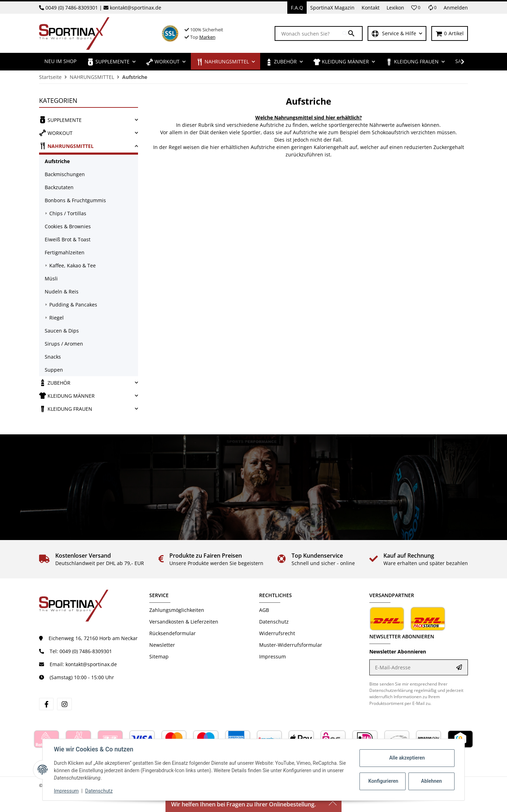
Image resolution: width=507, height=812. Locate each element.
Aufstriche (57, 161)
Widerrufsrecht (277, 633)
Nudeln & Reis (62, 292)
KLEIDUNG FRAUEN (66, 409)
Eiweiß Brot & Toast (68, 239)
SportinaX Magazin (332, 8)
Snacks (53, 357)
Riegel (57, 318)
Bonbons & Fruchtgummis (75, 200)
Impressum (66, 791)
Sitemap (159, 656)
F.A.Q (297, 8)
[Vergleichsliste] (432, 8)
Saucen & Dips (62, 331)
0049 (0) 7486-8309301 (72, 8)
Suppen (54, 370)
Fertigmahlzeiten (65, 252)
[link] (89, 120)
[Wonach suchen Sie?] (309, 33)
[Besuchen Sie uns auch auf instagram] (64, 704)
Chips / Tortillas (68, 213)
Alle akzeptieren (407, 758)
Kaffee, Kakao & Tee (73, 265)
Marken (207, 37)
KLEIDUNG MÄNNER (67, 396)
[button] (416, 8)
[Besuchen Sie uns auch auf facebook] (46, 704)
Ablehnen (431, 781)
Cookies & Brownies (68, 226)
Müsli (51, 278)
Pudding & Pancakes (73, 305)
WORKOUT (56, 133)
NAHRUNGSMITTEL (66, 146)
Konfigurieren (383, 781)
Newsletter (162, 645)
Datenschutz (99, 791)
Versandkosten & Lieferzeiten (184, 622)
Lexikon (395, 8)
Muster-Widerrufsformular (291, 645)
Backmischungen (65, 174)
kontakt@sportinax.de (136, 8)
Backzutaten (59, 187)
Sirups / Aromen (64, 344)
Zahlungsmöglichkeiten (177, 610)
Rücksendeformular (173, 633)
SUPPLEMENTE (60, 120)
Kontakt (371, 8)
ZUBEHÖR (55, 383)
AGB (264, 610)
